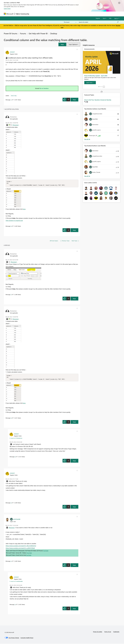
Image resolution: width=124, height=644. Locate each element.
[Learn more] (90, 83)
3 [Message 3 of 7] (15, 605)
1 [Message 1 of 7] (11, 100)
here (24, 209)
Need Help (14, 96)
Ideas (48, 14)
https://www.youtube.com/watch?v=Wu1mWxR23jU (21, 546)
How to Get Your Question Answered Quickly (98, 100)
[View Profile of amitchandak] (17, 520)
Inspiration (41, 14)
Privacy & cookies (98, 632)
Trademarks (116, 632)
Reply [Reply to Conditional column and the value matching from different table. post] (74, 100)
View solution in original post (14, 221)
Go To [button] (116, 18)
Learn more (7, 9)
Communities (56, 14)
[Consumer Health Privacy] (27, 638)
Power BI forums (11, 33)
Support (78, 14)
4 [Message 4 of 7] (11, 503)
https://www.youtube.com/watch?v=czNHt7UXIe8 (20, 549)
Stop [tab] (104, 87)
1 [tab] (99, 87)
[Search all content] (99, 22)
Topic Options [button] (73, 44)
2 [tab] (100, 87)
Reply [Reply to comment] (74, 230)
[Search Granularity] (70, 22)
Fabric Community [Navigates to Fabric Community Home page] (22, 14)
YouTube (46, 551)
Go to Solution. (44, 88)
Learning (71, 14)
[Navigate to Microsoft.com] (9, 14)
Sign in (105, 18)
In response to (16, 439)
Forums (33, 14)
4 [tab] (102, 87)
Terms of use (108, 632)
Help (110, 18)
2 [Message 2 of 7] (11, 562)
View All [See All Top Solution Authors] (87, 139)
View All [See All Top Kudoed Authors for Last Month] (87, 176)
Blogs (64, 14)
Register (98, 18)
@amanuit (15, 125)
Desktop (54, 33)
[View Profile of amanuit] (12, 52)
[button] (62, 44)
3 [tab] (101, 87)
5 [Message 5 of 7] (11, 226)
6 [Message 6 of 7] (15, 457)
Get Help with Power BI (38, 33)
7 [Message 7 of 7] (11, 295)
